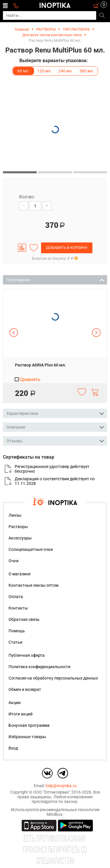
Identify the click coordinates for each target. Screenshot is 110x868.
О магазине (20, 574)
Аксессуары (20, 538)
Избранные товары (27, 737)
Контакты (18, 608)
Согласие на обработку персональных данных (53, 678)
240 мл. (66, 71)
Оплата (16, 597)
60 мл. (23, 71)
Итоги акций (21, 714)
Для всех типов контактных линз (52, 35)
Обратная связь (24, 619)
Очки (13, 561)
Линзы (15, 515)
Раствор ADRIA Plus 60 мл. (40, 365)
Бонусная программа (29, 725)
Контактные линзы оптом (33, 585)
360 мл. (87, 71)
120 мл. (44, 71)
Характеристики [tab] (55, 413)
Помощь (17, 631)
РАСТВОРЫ (46, 29)
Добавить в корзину (67, 248)
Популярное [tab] (55, 279)
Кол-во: (27, 197)
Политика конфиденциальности (39, 667)
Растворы (18, 527)
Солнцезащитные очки (31, 549)
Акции (15, 703)
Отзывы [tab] (55, 440)
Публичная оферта (27, 655)
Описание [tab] (55, 427)
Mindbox (55, 814)
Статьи (15, 642)
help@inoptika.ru (61, 786)
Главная (22, 29)
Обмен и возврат (25, 689)
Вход (13, 748)
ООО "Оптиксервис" (52, 792)
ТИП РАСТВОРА (76, 29)
